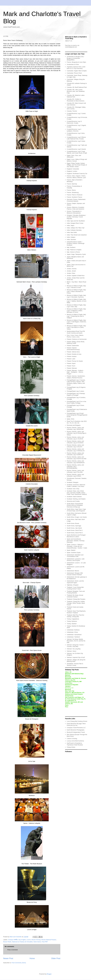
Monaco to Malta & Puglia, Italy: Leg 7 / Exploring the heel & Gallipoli (76, 316)
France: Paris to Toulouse (75, 195)
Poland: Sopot (71, 363)
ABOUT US (69, 41)
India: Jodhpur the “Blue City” (76, 228)
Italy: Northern (71, 247)
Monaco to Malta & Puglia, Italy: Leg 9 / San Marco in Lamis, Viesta (76, 327)
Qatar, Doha (70, 419)
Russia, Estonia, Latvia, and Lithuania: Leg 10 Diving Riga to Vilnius (77, 433)
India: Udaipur (71, 237)
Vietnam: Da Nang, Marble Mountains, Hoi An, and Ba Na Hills (76, 641)
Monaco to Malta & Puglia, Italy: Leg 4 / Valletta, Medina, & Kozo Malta (77, 301)
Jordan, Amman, (72, 269)
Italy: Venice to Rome (73, 252)
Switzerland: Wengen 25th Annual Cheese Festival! (75, 574)
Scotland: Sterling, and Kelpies (76, 499)
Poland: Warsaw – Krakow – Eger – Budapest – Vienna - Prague (75, 372)
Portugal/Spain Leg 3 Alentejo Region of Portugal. (76, 394)
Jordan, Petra (71, 273)
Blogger (49, 974)
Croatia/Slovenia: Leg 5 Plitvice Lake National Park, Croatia (76, 138)
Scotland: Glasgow (72, 482)
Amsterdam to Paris (73, 64)
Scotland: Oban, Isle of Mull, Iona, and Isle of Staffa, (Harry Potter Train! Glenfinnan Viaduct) (77, 493)
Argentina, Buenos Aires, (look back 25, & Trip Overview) (76, 68)
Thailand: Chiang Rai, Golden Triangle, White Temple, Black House (76, 603)
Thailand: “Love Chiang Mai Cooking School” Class (75, 588)
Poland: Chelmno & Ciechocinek (77, 339)
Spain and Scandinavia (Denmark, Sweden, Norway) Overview (76, 541)
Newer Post (8, 958)
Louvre (29, 940)
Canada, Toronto (72, 111)
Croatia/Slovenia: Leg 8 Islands (76, 149)
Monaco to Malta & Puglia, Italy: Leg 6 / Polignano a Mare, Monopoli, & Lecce (76, 311)
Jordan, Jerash (71, 271)
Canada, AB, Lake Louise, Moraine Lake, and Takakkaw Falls (76, 91)
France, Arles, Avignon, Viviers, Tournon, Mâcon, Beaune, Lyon (76, 177)
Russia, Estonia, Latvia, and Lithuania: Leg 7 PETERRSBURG (75, 467)
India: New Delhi (72, 232)
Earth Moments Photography (75, 730)
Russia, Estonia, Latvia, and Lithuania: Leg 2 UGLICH (75, 446)
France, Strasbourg (73, 192)
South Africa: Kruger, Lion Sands (77, 517)
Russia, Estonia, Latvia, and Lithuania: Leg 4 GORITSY (75, 454)
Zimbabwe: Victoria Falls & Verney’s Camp (75, 664)
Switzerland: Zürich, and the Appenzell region (75, 582)
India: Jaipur (71, 225)
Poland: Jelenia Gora (73, 352)
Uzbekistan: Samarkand (74, 635)
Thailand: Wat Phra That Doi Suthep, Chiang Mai (75, 616)
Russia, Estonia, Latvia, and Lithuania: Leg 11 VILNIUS (75, 438)
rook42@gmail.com (71, 47)
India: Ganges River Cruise (75, 223)
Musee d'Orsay (36, 940)
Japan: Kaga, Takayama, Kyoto (76, 254)
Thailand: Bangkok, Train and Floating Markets (76, 592)
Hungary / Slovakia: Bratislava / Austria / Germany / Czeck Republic (76, 217)
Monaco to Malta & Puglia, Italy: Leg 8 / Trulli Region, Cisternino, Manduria (77, 322)
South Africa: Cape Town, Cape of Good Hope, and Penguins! (76, 510)
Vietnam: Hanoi (71, 651)
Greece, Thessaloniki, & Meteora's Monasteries (74, 212)
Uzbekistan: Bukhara (73, 630)
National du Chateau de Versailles (22, 942)
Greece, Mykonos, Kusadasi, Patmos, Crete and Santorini (76, 208)
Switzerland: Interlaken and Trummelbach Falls (75, 556)
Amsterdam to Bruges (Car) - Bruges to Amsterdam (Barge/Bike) (76, 58)
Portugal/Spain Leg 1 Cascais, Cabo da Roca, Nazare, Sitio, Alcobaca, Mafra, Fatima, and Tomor (76, 382)
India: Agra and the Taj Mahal (76, 221)
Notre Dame (37, 942)
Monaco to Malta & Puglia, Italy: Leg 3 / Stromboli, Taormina (76, 296)
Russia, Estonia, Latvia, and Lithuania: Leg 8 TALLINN (75, 471)
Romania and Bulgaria (74, 425)
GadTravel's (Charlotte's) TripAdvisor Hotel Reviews (75, 744)
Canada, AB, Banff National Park (77, 87)
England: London (72, 171)
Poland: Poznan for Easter (75, 361)
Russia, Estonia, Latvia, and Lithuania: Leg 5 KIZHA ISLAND (77, 458)
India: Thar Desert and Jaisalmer (77, 235)
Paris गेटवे (45, 942)
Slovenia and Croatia (73, 501)
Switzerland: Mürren (73, 571)
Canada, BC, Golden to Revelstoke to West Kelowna (75, 100)
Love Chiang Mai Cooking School (77, 721)
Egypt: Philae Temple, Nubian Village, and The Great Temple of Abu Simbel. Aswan (77, 165)
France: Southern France (74, 197)
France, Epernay (72, 184)
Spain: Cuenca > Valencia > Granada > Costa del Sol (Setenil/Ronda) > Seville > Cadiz (77, 546)
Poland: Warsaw (72, 368)
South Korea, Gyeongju (74, 526)
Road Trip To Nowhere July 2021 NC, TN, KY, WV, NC (77, 422)
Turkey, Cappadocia (73, 619)
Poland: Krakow (72, 356)
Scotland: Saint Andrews (74, 497)
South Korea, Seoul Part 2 (75, 533)
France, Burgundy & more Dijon (76, 62)
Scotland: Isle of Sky (73, 489)
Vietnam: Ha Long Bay (74, 649)
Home (32, 958)
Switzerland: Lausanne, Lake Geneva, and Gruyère (76, 560)
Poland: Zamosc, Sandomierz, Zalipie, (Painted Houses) (76, 377)
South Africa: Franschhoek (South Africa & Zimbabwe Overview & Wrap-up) (75, 505)
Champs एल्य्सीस (13, 940)
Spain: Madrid (71, 550)
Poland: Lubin (71, 359)
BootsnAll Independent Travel (76, 732)
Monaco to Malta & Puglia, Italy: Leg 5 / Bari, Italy (76, 306)
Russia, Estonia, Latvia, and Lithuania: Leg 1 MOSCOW (75, 428)
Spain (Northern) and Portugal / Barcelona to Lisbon (76, 536)
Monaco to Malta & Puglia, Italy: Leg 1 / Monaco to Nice (76, 287)
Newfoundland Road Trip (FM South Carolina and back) (76, 332)
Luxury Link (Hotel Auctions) (75, 741)
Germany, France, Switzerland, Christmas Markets (76, 200)
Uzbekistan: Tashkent (73, 637)
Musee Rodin (7, 942)
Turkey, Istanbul (72, 624)
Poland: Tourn (71, 366)
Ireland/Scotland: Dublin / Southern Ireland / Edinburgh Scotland (76, 243)
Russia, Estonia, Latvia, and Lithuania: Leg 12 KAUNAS (75, 442)
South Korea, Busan (73, 523)
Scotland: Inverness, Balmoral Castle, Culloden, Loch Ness (76, 486)
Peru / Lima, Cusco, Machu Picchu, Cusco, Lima (75, 336)
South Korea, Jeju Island (74, 528)
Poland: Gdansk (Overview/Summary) (73, 349)
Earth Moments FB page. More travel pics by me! (76, 724)
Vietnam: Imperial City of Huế (76, 657)
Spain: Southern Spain (74, 553)
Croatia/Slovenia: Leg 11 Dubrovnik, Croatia (74, 122)
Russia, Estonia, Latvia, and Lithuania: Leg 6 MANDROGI (76, 462)
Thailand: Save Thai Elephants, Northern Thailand (76, 612)
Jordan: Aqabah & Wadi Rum (76, 276)
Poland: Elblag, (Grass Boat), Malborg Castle (76, 342)
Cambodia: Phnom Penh (74, 73)
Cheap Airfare (71, 747)
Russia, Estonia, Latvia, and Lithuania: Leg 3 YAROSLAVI (76, 450)
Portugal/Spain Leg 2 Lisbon (75, 391)
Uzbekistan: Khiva (72, 632)
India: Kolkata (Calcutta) (74, 230)
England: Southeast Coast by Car (77, 174)
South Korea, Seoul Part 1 (75, 530)
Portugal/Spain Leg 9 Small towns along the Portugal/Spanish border (77, 415)
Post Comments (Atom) (19, 963)
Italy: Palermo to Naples (74, 250)
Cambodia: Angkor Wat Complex (77, 71)
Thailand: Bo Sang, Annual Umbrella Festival (75, 596)
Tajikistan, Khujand (72, 585)
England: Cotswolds (73, 169)
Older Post (56, 958)
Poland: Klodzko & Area (74, 354)
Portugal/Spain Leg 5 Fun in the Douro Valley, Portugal (76, 402)
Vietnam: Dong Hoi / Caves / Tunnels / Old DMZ (75, 646)
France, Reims (71, 190)
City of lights (22, 940)
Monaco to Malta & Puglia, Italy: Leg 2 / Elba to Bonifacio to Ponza (76, 291)
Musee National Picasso (49, 940)
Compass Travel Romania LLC (76, 728)
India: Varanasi (71, 239)
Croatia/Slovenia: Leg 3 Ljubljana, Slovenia (74, 130)
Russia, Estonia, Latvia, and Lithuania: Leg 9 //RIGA (75, 475)
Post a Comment (13, 950)
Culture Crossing (72, 739)
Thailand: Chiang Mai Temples (76, 599)
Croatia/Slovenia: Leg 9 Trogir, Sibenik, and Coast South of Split (77, 152)
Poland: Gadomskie (73, 346)
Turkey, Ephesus (72, 621)
